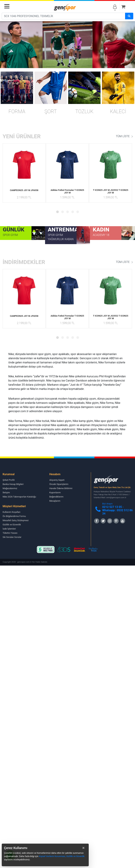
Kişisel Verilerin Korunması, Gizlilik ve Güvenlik (62, 856)
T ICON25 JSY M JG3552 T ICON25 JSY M (111, 191)
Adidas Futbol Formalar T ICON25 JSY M (67, 191)
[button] (57, 212)
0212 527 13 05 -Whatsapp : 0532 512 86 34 (118, 510)
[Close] (83, 848)
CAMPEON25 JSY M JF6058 (24, 190)
